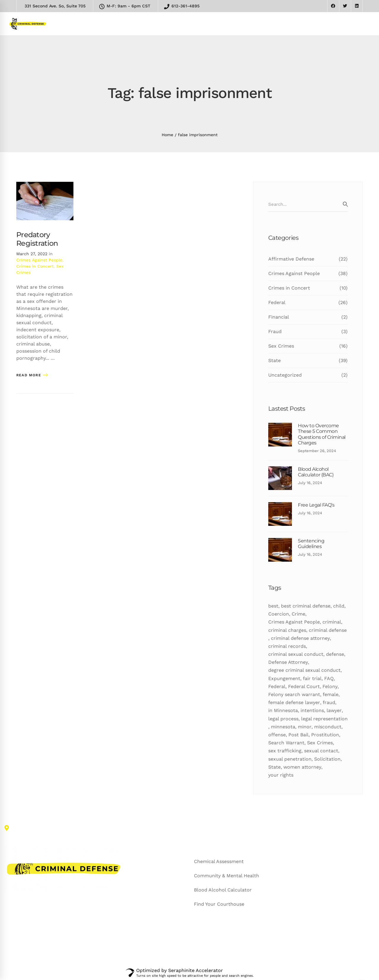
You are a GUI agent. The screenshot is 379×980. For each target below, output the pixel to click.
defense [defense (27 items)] (335, 654)
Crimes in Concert (35, 266)
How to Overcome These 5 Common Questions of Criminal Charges (322, 434)
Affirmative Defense (308, 259)
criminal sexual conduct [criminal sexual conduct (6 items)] (296, 654)
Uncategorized (308, 375)
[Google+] (32, 944)
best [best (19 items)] (273, 606)
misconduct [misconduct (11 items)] (328, 727)
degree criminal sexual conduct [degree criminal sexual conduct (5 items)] (304, 670)
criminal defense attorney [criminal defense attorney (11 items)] (300, 638)
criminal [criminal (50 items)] (332, 622)
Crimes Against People (39, 260)
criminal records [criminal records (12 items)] (287, 646)
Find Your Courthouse (219, 904)
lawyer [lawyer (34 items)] (334, 710)
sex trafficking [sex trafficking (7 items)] (285, 751)
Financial (308, 317)
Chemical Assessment (219, 861)
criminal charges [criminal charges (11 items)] (287, 630)
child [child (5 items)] (339, 606)
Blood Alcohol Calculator (223, 890)
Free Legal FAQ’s (316, 505)
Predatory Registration (37, 239)
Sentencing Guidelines (311, 544)
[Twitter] (7, 944)
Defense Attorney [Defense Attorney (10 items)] (288, 662)
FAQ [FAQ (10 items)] (329, 678)
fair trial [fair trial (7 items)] (312, 678)
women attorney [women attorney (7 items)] (302, 767)
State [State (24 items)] (274, 767)
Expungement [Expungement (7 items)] (284, 678)
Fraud (308, 332)
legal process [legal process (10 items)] (283, 719)
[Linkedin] (45, 944)
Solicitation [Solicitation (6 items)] (327, 759)
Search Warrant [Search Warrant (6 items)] (286, 743)
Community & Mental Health (227, 876)
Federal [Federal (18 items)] (277, 686)
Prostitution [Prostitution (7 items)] (325, 735)
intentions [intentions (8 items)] (312, 710)
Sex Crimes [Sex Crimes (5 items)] (320, 743)
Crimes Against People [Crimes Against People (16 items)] (294, 622)
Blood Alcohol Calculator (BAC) (316, 472)
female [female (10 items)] (331, 694)
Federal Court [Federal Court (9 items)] (304, 686)
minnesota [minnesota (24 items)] (283, 727)
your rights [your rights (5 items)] (281, 775)
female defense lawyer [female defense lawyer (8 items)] (294, 702)
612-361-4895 (182, 6)
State (308, 361)
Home (167, 135)
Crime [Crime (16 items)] (298, 614)
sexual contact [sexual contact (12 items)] (321, 751)
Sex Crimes (308, 346)
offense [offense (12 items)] (277, 735)
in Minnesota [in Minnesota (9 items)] (283, 710)
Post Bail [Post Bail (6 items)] (298, 735)
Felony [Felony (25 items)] (330, 686)
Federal (308, 303)
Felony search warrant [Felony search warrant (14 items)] (294, 694)
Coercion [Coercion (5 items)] (279, 614)
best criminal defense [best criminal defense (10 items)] (306, 606)
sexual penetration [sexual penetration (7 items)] (290, 759)
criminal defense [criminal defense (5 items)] (328, 630)
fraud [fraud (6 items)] (329, 702)
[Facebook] (19, 944)
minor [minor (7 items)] (305, 727)
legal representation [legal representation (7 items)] (324, 719)
